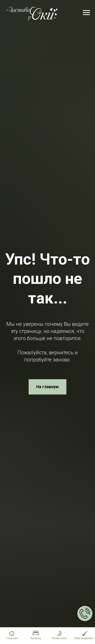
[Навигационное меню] (86, 13)
